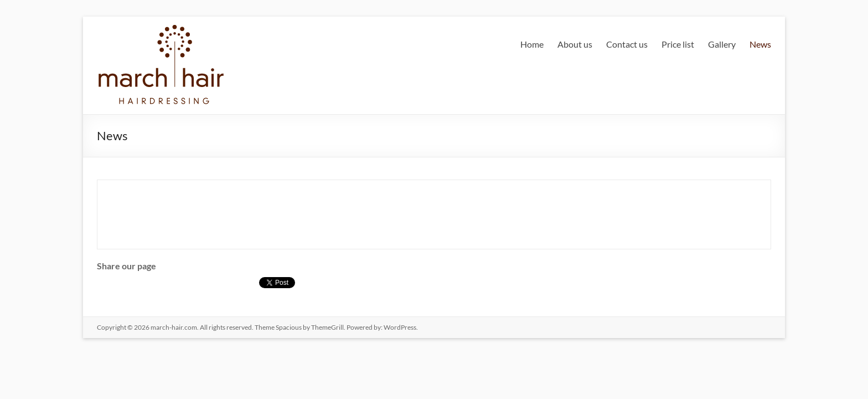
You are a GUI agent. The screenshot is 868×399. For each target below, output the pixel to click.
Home (532, 44)
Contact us (627, 44)
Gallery (722, 44)
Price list (678, 44)
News (760, 44)
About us (575, 44)
